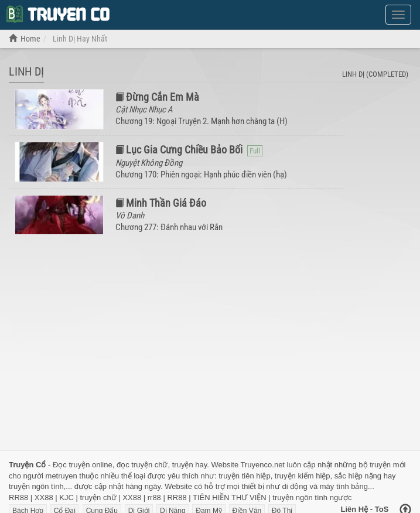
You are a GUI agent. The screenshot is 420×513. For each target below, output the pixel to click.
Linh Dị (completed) (375, 74)
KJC (66, 497)
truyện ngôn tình (36, 486)
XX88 (44, 497)
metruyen (62, 476)
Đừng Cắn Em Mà (163, 97)
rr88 (154, 497)
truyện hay (190, 465)
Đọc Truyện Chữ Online (57, 13)
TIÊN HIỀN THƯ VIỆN (230, 497)
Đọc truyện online (83, 465)
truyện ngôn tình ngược (312, 497)
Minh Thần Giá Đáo (166, 203)
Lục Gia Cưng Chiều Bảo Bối (184, 150)
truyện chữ (98, 497)
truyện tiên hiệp (244, 476)
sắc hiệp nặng (358, 476)
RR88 (18, 497)
